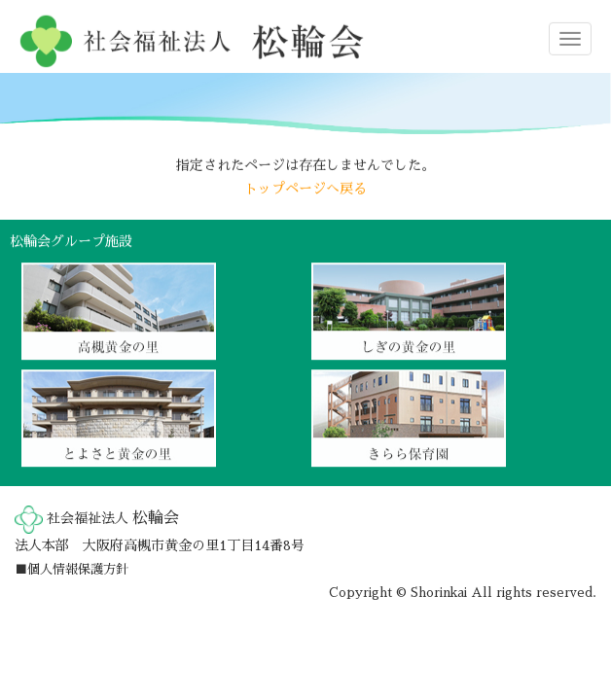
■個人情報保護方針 (72, 569)
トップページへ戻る (305, 188)
